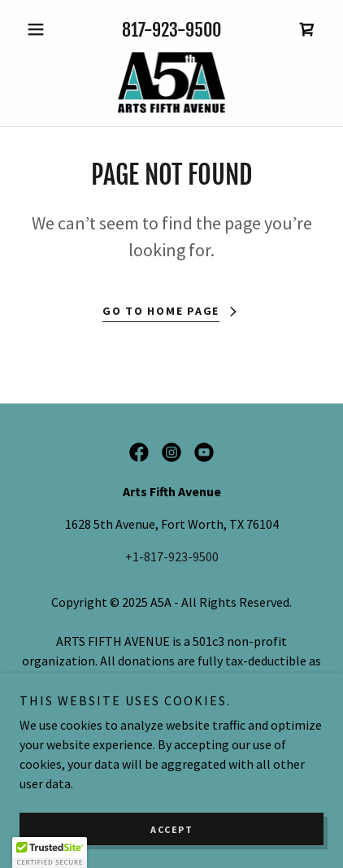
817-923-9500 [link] (171, 30)
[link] (307, 29)
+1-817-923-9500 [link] (172, 556)
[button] (42, 29)
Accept (171, 829)
